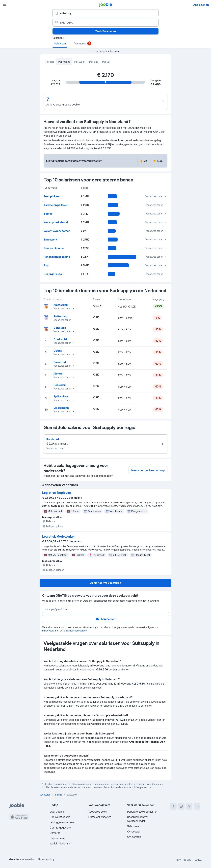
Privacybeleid (49, 631)
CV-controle (134, 837)
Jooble (198, 860)
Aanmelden (105, 619)
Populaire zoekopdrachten (142, 812)
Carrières (55, 833)
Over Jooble (57, 812)
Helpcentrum (57, 838)
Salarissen (133, 826)
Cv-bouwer (134, 832)
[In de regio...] (105, 23)
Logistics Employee (57, 493)
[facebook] (173, 806)
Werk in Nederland (60, 843)
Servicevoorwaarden (76, 631)
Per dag (94, 62)
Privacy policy (46, 859)
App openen (201, 5)
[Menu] (5, 5)
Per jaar (50, 62)
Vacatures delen (98, 812)
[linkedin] (197, 806)
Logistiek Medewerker (59, 537)
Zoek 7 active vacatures (106, 583)
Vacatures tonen (156, 196)
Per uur (106, 62)
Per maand (64, 62)
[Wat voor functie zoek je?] (105, 13)
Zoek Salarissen (105, 31)
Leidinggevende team (62, 822)
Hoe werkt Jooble (60, 817)
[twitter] (189, 806)
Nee (158, 161)
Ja (143, 161)
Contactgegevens (60, 828)
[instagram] (181, 806)
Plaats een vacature (100, 817)
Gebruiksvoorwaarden (22, 859)
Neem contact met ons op (148, 470)
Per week (80, 62)
